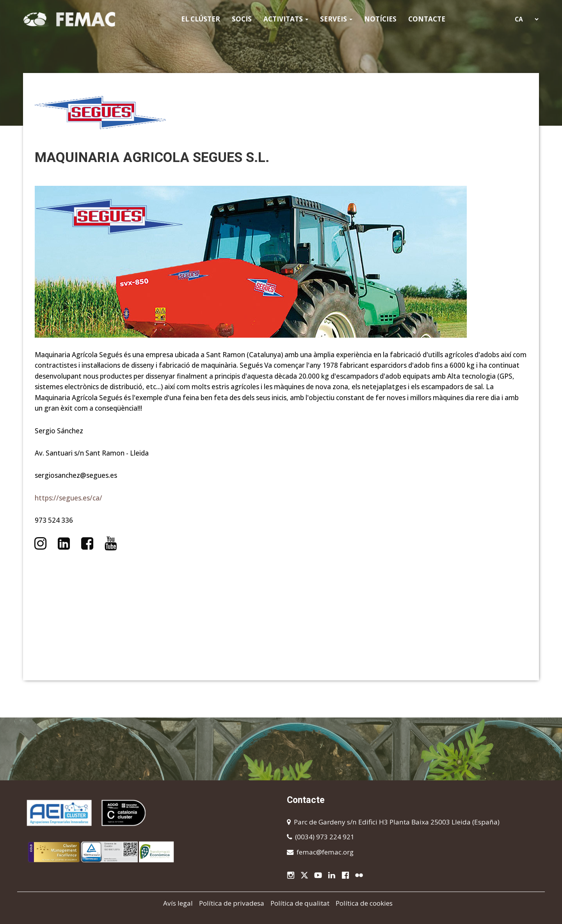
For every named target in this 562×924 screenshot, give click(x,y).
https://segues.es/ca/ (68, 498)
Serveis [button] (336, 19)
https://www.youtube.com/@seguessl (111, 543)
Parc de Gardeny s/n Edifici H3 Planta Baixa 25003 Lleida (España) (397, 822)
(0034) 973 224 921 (325, 837)
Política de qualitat (300, 903)
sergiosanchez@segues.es (76, 475)
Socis (242, 19)
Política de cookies (364, 903)
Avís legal (178, 903)
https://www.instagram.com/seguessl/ (40, 543)
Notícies (380, 19)
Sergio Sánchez (59, 431)
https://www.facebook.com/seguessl (87, 543)
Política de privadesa (232, 903)
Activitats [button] (286, 19)
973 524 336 (54, 520)
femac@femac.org (325, 852)
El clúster (201, 19)
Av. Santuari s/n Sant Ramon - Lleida (92, 453)
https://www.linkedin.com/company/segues (64, 543)
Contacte (427, 19)
